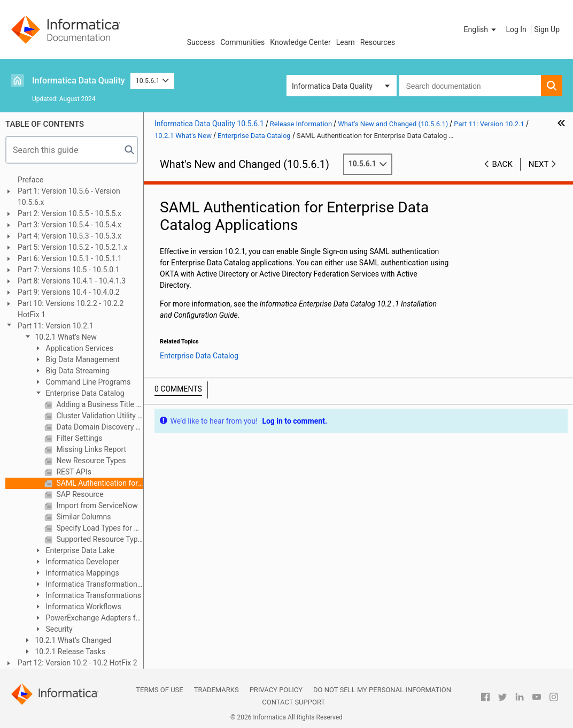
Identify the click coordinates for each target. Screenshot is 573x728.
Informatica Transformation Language (86, 585)
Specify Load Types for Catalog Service (99, 528)
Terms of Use (159, 690)
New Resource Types (90, 461)
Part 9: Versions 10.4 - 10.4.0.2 (69, 292)
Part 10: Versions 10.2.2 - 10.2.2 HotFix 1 (71, 309)
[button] (481, 29)
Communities (242, 42)
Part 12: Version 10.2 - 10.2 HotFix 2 (78, 663)
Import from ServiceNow (96, 505)
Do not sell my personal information (382, 690)
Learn (346, 42)
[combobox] (470, 86)
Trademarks (216, 690)
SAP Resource (79, 494)
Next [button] (539, 164)
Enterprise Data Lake (79, 550)
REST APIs (73, 472)
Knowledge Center (300, 42)
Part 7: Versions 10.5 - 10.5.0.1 (69, 270)
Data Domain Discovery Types (99, 427)
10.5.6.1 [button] (153, 81)
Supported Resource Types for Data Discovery (99, 539)
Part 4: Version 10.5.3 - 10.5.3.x (69, 236)
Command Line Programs (87, 382)
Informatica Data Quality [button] (332, 86)
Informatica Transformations (92, 595)
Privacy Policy (276, 690)
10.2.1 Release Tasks (69, 652)
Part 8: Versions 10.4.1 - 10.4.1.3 (72, 281)
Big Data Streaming (77, 371)
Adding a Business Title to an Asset (99, 404)
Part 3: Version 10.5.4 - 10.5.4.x (69, 225)
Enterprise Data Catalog (84, 393)
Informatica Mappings (82, 573)
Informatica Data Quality (79, 81)
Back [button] (502, 164)
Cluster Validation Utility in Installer (99, 416)
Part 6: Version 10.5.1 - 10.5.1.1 (70, 258)
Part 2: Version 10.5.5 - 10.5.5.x (69, 213)
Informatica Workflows (83, 607)
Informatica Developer (82, 562)
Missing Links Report (90, 449)
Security (58, 629)
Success (201, 42)
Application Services (79, 348)
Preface (30, 180)
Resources (378, 42)
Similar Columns (83, 517)
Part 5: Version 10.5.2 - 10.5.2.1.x (73, 247)
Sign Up (547, 29)
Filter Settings (78, 438)
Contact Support (293, 702)
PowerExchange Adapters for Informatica (88, 619)
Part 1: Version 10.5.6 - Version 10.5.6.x (69, 197)
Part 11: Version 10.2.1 (56, 326)
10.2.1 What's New (65, 337)
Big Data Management (82, 359)
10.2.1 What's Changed (72, 640)
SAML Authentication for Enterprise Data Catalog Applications (99, 483)
